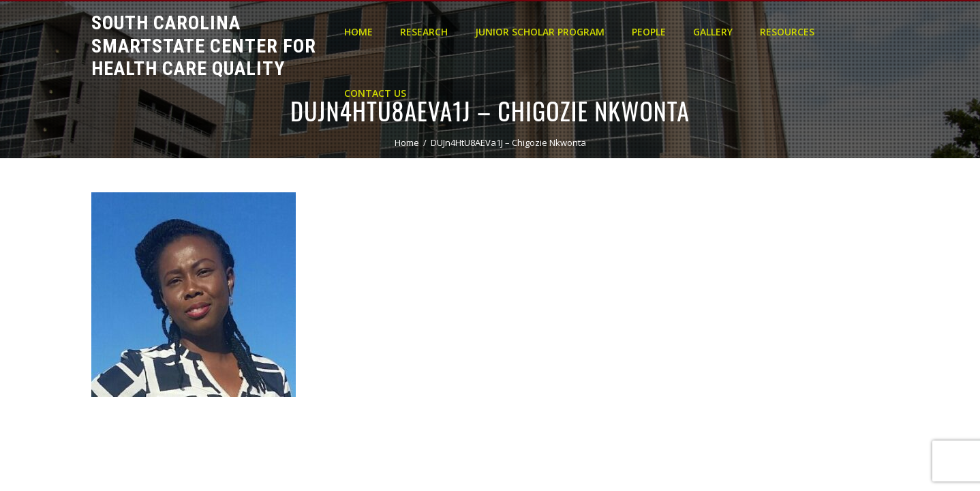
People (649, 32)
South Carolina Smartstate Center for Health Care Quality (204, 46)
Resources (787, 32)
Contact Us (375, 93)
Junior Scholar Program (540, 32)
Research (424, 32)
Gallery (713, 32)
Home (358, 32)
